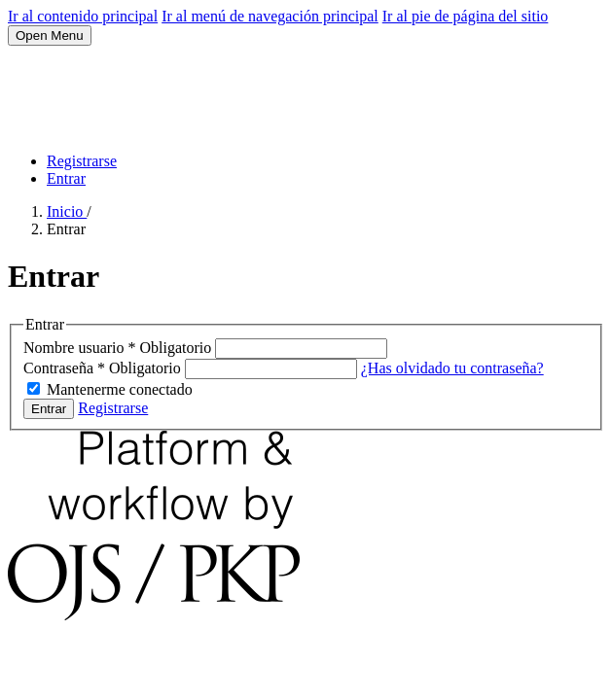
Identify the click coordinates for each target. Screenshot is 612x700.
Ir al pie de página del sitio (466, 16)
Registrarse (82, 161)
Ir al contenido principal (83, 16)
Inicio (67, 211)
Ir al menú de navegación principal (270, 16)
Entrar (66, 178)
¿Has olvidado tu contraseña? (452, 368)
